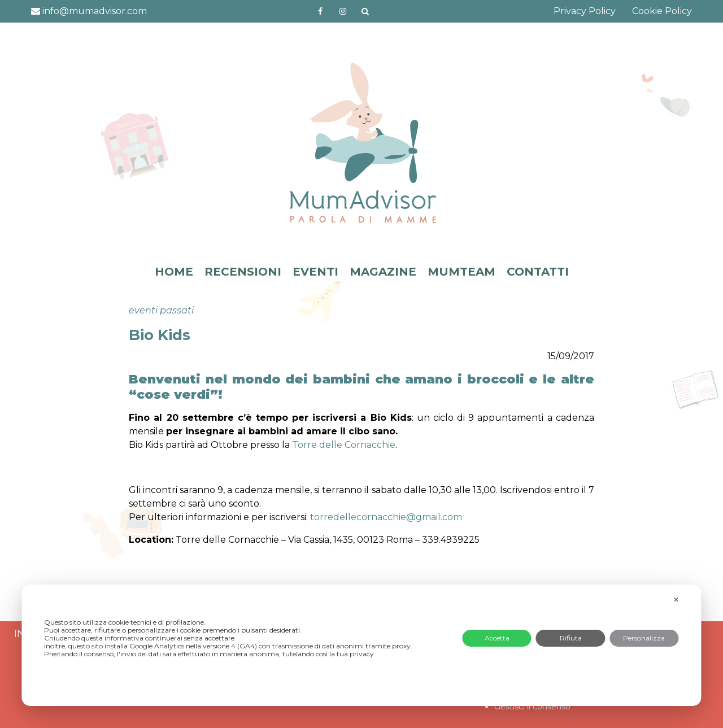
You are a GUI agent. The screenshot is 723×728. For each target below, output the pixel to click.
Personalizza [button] (644, 638)
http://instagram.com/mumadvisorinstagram (343, 11)
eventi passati (161, 310)
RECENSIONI (243, 272)
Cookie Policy (662, 11)
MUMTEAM (461, 272)
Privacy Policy (585, 11)
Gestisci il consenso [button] (532, 707)
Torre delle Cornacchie (344, 445)
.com (386, 517)
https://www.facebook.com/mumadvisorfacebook (320, 11)
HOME (174, 272)
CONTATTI (538, 272)
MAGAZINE (383, 272)
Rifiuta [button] (571, 638)
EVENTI (315, 272)
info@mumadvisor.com (89, 11)
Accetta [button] (497, 638)
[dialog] (361, 645)
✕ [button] (676, 600)
